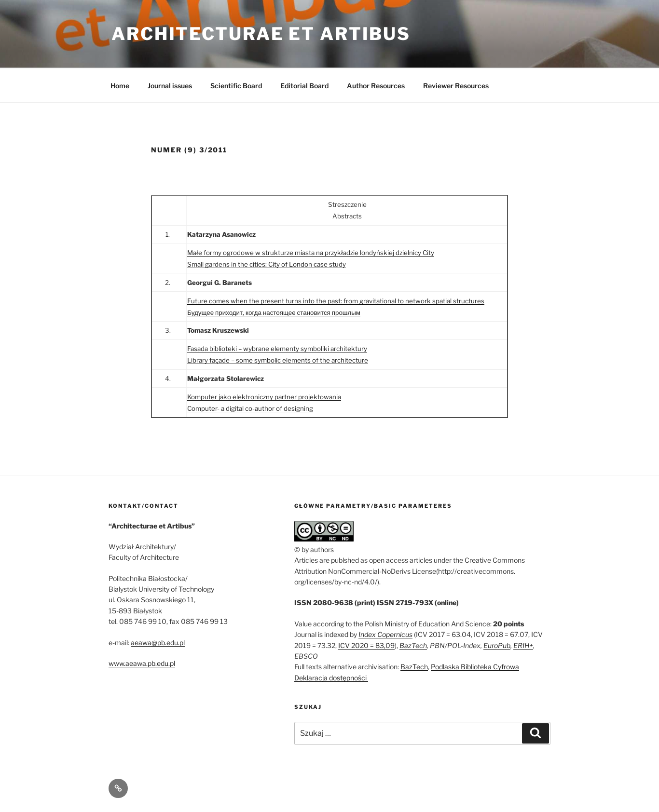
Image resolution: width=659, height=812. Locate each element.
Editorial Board (304, 86)
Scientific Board (236, 86)
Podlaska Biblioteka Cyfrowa (475, 667)
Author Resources (376, 86)
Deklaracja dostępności (331, 678)
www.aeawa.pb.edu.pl (142, 663)
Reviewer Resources (456, 86)
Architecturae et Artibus (261, 34)
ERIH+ (523, 645)
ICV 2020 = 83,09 (366, 645)
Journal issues (170, 86)
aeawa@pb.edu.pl (158, 643)
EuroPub (497, 645)
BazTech (413, 645)
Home (120, 86)
